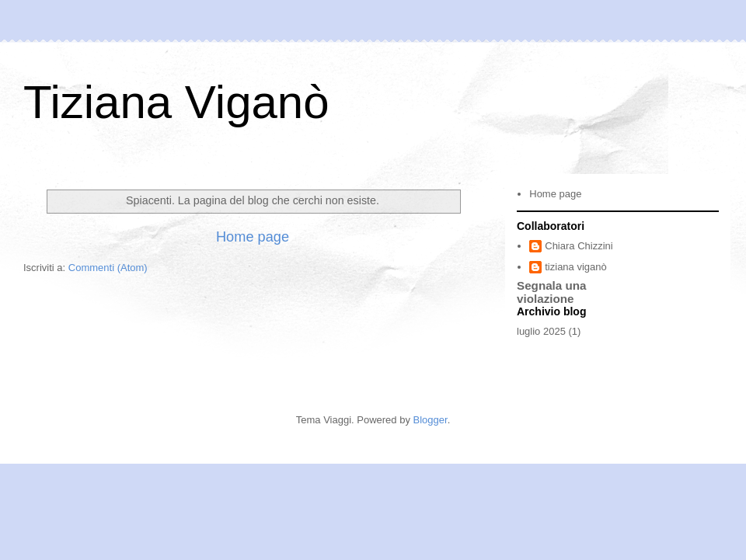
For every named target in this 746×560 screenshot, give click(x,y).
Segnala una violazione (552, 292)
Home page (253, 237)
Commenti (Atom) (108, 268)
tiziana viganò (576, 267)
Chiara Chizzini (579, 246)
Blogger (431, 420)
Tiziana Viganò (176, 102)
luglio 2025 (541, 331)
